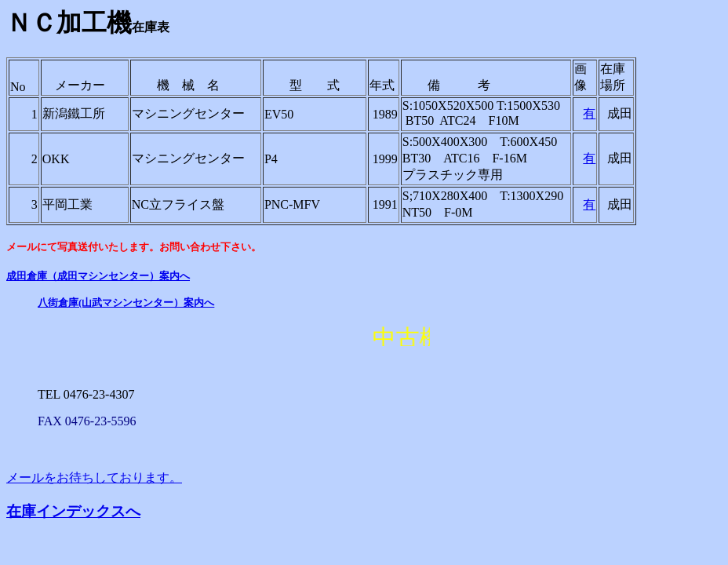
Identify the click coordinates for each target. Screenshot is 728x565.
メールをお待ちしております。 (94, 478)
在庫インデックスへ (73, 511)
